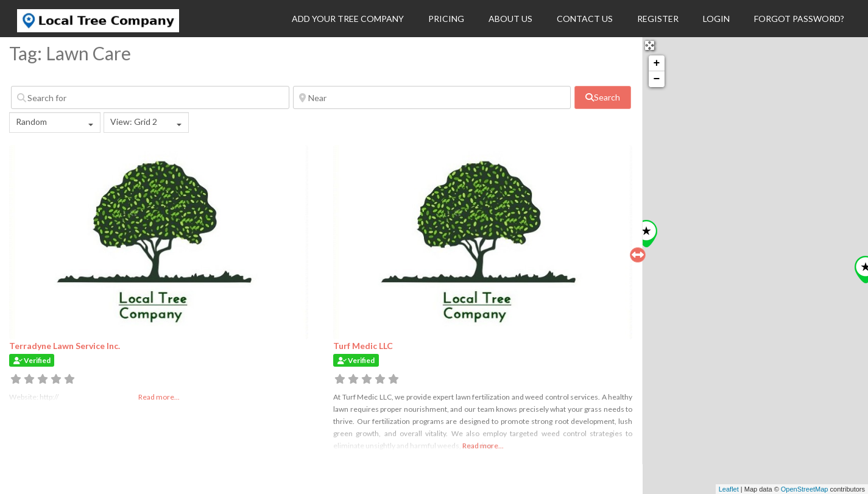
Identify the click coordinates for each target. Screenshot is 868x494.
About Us (510, 19)
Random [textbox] (31, 122)
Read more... (483, 446)
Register (658, 19)
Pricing (446, 19)
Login (716, 19)
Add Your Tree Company (348, 19)
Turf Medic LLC (363, 346)
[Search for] (150, 97)
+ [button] (657, 63)
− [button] (657, 79)
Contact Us (585, 19)
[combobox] (55, 122)
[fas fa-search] (602, 97)
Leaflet (729, 489)
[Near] (432, 97)
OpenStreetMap (805, 489)
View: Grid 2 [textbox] (134, 122)
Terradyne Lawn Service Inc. (65, 346)
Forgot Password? (799, 19)
